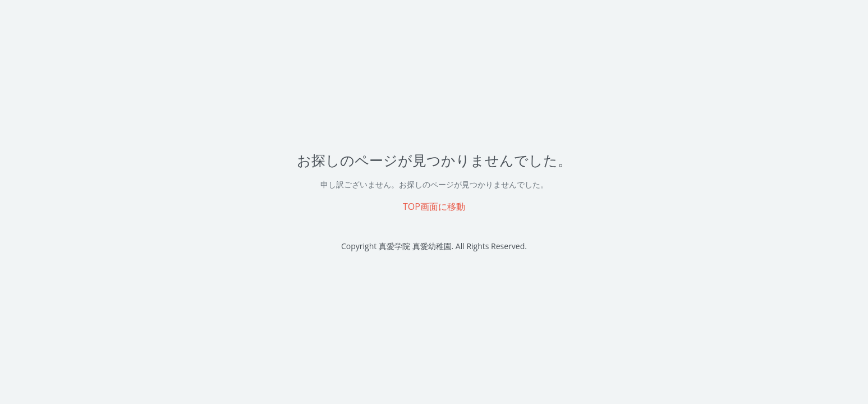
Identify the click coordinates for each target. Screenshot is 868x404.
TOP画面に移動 (434, 206)
